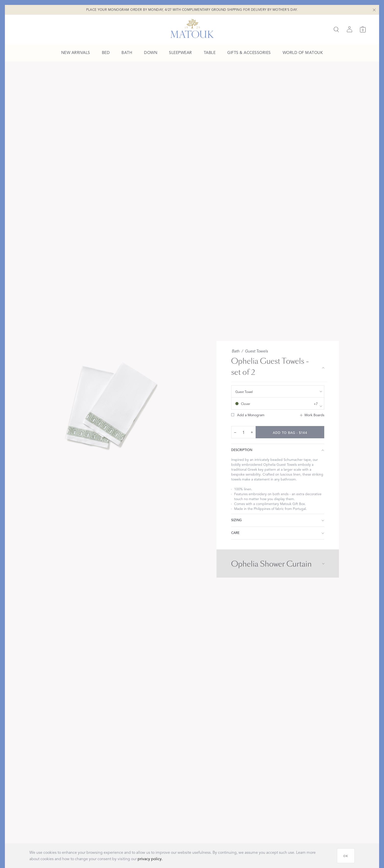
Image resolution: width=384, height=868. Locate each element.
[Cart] (363, 29)
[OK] (346, 856)
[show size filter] (278, 391)
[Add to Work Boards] (312, 415)
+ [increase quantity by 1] (252, 432)
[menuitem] (76, 53)
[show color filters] (278, 403)
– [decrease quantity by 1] (235, 432)
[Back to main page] (192, 28)
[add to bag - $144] (290, 432)
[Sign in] (349, 29)
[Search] (336, 29)
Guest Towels (256, 351)
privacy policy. (150, 859)
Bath (236, 351)
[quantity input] (243, 432)
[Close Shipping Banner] (374, 10)
